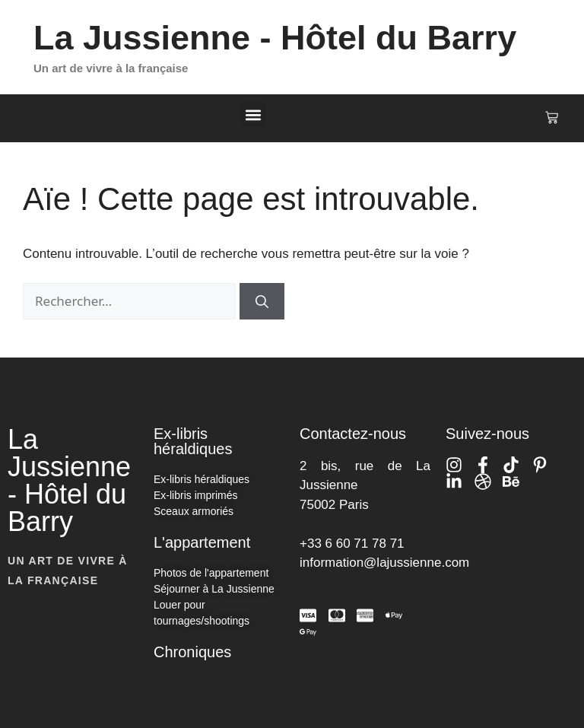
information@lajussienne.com (384, 563)
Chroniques (192, 652)
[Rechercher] (262, 301)
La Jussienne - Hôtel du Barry (275, 38)
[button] (253, 114)
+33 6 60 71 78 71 (352, 544)
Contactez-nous (353, 434)
